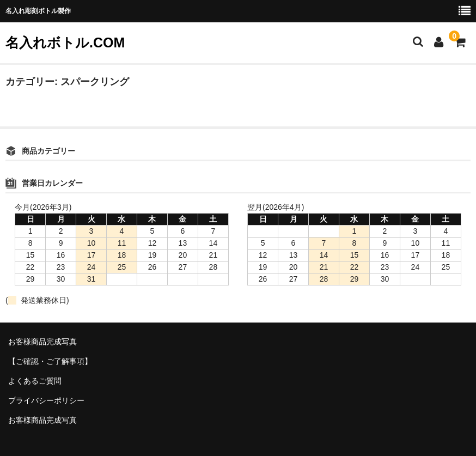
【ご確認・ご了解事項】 (50, 361)
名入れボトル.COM (65, 42)
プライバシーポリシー (46, 400)
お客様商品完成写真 (42, 342)
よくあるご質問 (35, 381)
